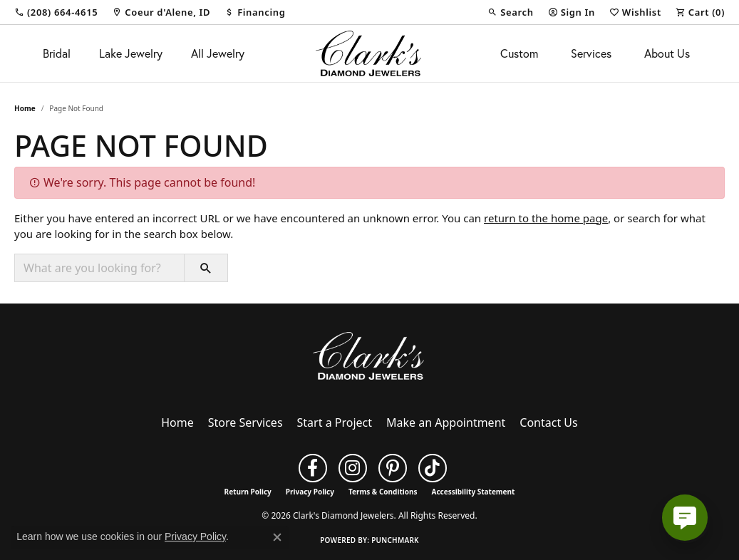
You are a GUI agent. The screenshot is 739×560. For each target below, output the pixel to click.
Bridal (57, 53)
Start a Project (335, 422)
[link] (56, 12)
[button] (510, 12)
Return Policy (248, 492)
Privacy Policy (310, 492)
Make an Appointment (446, 422)
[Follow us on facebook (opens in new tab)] (313, 468)
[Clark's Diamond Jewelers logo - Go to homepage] (370, 53)
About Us (667, 53)
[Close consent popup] (277, 537)
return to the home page (546, 218)
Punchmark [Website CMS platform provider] (395, 540)
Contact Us (548, 422)
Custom (519, 53)
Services (591, 53)
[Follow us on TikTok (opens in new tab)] (433, 468)
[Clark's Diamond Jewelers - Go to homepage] (370, 355)
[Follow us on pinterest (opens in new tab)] (393, 468)
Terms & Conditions (383, 492)
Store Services (246, 422)
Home (25, 108)
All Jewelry (218, 53)
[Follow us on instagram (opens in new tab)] (353, 468)
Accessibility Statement (474, 492)
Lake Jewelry (131, 53)
